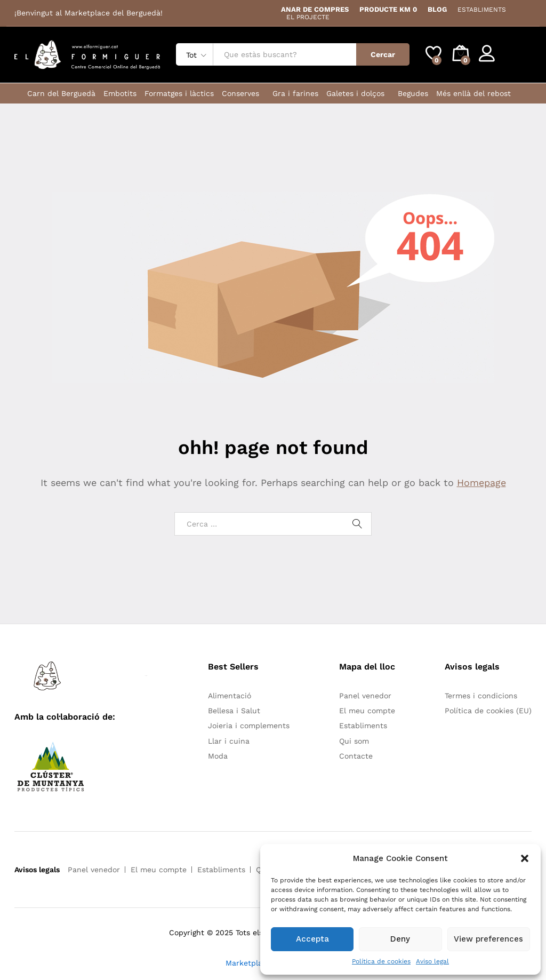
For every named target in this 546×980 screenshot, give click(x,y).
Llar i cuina (229, 741)
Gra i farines (295, 93)
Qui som (354, 741)
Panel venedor (365, 696)
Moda (218, 756)
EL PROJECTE (308, 17)
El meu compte (367, 711)
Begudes (413, 93)
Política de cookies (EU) (488, 711)
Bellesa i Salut (234, 711)
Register (516, 59)
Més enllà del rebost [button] (473, 93)
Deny (400, 939)
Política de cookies (381, 961)
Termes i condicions (481, 696)
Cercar (383, 54)
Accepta (312, 939)
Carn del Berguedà (61, 93)
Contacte (356, 756)
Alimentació (230, 696)
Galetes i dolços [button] (355, 93)
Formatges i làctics (179, 93)
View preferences (488, 939)
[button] (525, 858)
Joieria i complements (249, 726)
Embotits (120, 93)
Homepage (481, 483)
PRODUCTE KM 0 (388, 9)
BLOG (437, 9)
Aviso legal (432, 961)
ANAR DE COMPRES (315, 9)
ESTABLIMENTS (482, 10)
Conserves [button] (240, 93)
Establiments (363, 726)
